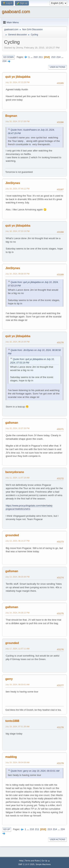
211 (41, 57)
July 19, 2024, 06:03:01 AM (17, 685)
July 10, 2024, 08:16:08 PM (17, 342)
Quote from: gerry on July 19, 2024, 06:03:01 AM (35, 771)
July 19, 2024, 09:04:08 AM (17, 762)
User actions (57, 67)
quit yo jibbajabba (18, 77)
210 (36, 57)
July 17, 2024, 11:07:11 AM (17, 649)
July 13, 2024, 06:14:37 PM (17, 541)
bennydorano (15, 472)
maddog (11, 757)
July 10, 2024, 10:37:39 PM (17, 428)
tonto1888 (12, 721)
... (32, 57)
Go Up (7, 829)
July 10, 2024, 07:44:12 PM (17, 189)
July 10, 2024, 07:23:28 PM (17, 82)
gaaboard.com (16, 12)
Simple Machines (43, 864)
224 (4, 61)
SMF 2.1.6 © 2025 (26, 864)
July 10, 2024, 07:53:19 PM (17, 231)
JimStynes (13, 183)
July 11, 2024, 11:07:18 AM (17, 478)
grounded (12, 535)
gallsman (12, 423)
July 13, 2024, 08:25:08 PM (17, 577)
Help (21, 861)
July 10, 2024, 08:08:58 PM (17, 274)
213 (53, 57)
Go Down (8, 57)
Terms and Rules (32, 861)
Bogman (11, 116)
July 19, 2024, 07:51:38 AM (17, 727)
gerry (9, 679)
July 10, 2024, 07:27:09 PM (17, 121)
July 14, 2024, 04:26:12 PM (17, 613)
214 (59, 57)
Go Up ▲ (46, 861)
